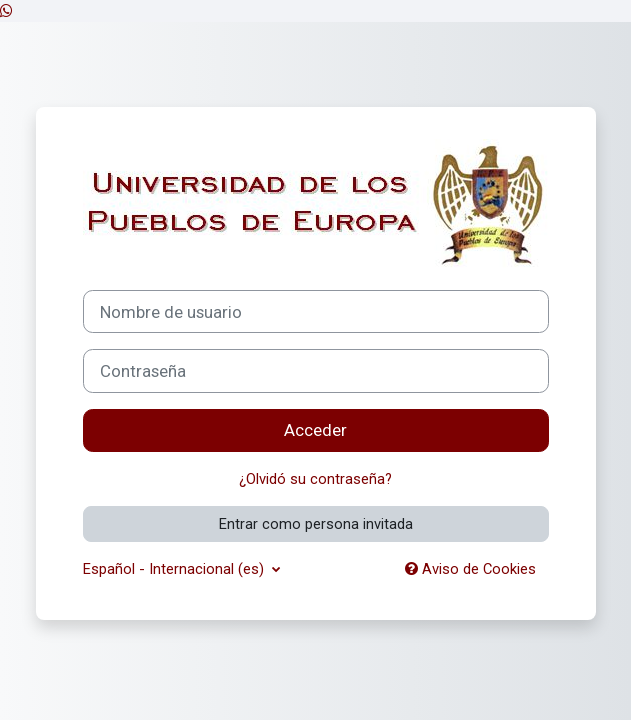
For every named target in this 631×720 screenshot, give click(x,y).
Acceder (315, 430)
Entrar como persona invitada (316, 524)
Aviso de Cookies (470, 569)
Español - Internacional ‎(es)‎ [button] (175, 569)
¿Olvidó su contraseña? (315, 479)
